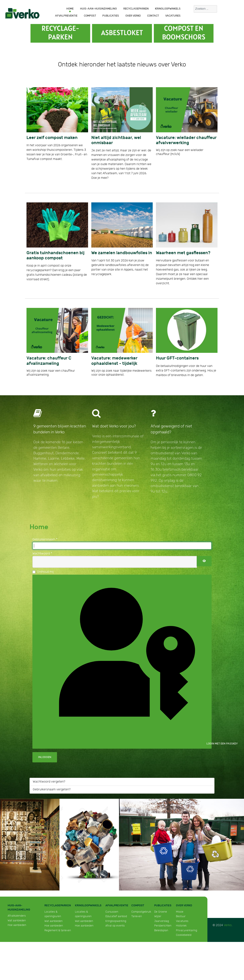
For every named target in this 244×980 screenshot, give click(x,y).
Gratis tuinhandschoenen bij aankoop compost (55, 256)
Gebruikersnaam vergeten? (52, 790)
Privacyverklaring (187, 930)
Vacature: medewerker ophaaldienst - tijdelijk (114, 361)
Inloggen (45, 757)
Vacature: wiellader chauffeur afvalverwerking (186, 140)
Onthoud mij (45, 572)
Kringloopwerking (116, 921)
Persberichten (163, 926)
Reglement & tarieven (58, 930)
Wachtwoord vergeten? (49, 782)
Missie (180, 912)
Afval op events (115, 926)
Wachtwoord (42, 554)
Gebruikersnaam (45, 540)
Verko (228, 925)
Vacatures (182, 921)
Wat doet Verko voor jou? (114, 426)
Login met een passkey (125, 661)
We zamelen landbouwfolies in (122, 253)
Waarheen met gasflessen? (183, 253)
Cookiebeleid (184, 935)
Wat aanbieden (17, 920)
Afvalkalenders (17, 916)
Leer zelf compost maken (52, 138)
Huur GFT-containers (177, 358)
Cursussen (112, 912)
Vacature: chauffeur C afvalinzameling (49, 361)
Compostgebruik (141, 912)
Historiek (181, 926)
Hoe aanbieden (17, 925)
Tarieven (137, 916)
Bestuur (181, 916)
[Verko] (22, 13)
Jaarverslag (162, 921)
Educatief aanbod (116, 916)
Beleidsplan (161, 930)
